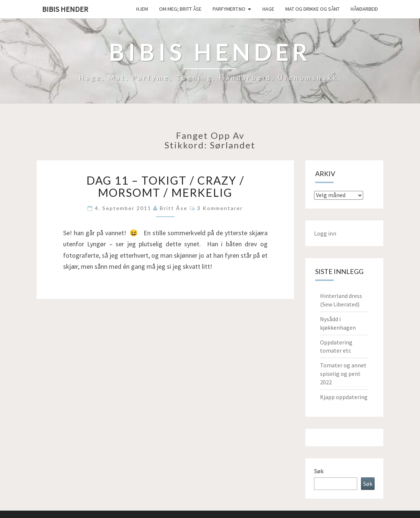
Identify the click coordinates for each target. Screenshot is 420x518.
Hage (268, 9)
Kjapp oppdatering (344, 397)
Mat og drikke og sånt (312, 9)
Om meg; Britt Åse (180, 9)
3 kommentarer (220, 208)
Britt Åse (174, 208)
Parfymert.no (229, 9)
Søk (319, 471)
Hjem (142, 9)
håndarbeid (364, 9)
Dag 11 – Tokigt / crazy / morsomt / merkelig (165, 186)
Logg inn (325, 233)
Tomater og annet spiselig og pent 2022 (343, 374)
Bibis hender (65, 9)
